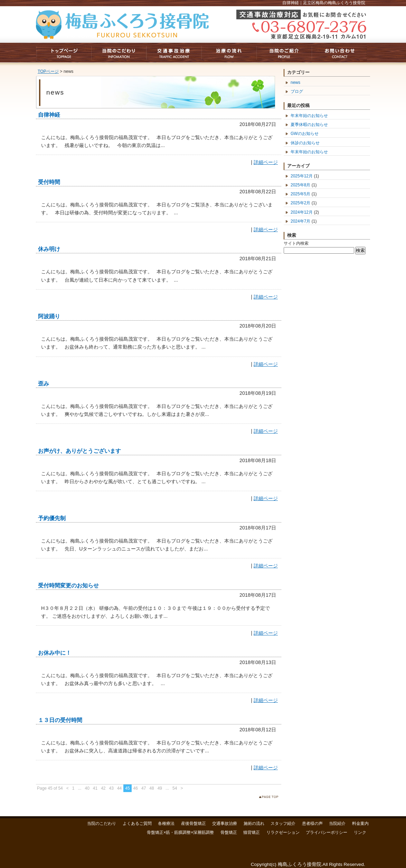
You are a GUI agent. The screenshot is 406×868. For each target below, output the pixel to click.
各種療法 (166, 823)
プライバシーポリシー (327, 832)
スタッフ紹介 (283, 823)
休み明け (49, 249)
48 (152, 788)
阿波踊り (49, 316)
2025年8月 (300, 185)
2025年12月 (302, 176)
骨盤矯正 (229, 832)
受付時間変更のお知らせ (68, 586)
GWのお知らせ (305, 134)
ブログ (297, 91)
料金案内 (360, 823)
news (295, 82)
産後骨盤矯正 (193, 823)
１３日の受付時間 (60, 720)
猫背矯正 (252, 832)
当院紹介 (337, 823)
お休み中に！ (55, 653)
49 (160, 788)
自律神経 (49, 115)
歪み (44, 384)
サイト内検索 (296, 243)
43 (111, 788)
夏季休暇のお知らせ (309, 125)
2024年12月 (302, 212)
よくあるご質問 (137, 823)
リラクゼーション (283, 832)
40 (87, 788)
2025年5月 (300, 194)
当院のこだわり (102, 823)
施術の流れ (254, 823)
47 (144, 788)
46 (136, 788)
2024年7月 (300, 221)
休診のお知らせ (305, 143)
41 (95, 788)
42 (103, 788)
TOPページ (48, 71)
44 (119, 788)
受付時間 (49, 182)
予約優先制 (52, 518)
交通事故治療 (225, 823)
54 (175, 788)
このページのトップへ (270, 798)
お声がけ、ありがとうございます (79, 451)
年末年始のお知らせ (309, 116)
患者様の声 (312, 823)
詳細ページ (266, 162)
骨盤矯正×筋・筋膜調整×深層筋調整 (180, 832)
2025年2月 (300, 203)
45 (127, 788)
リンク (360, 832)
